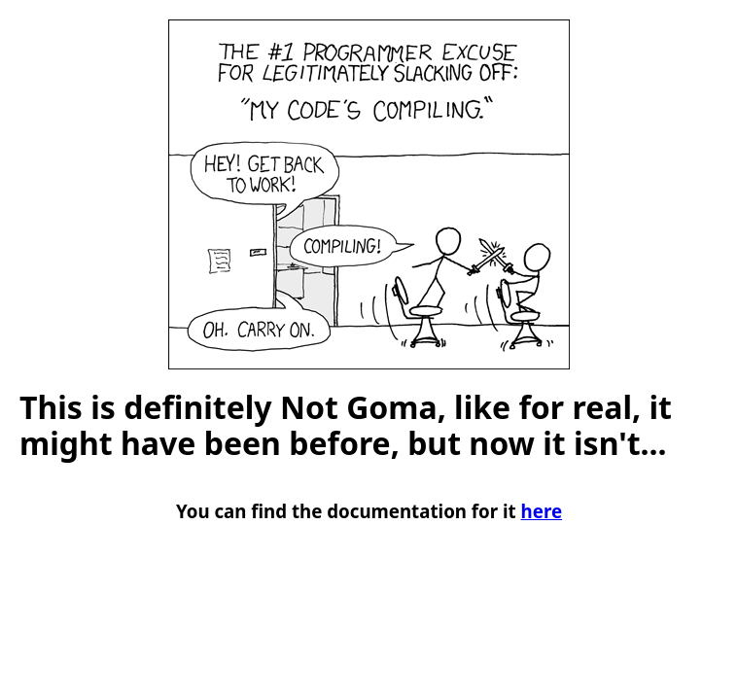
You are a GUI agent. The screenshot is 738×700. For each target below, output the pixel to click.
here (542, 511)
